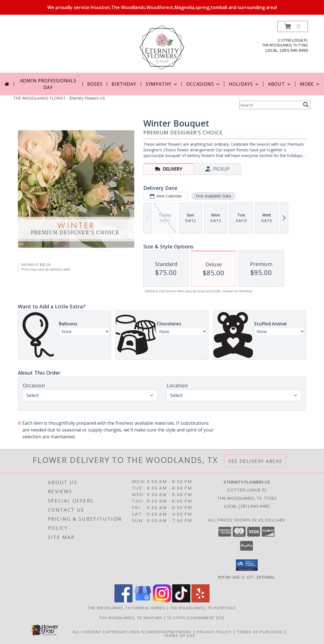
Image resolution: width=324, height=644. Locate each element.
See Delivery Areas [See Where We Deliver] (255, 461)
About (280, 84)
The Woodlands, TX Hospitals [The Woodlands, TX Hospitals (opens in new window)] (203, 607)
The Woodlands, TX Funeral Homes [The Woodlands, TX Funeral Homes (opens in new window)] (127, 607)
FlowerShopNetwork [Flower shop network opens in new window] (166, 632)
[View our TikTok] (181, 601)
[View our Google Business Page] (143, 601)
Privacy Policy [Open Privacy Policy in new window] (214, 632)
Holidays (244, 84)
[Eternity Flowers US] (162, 47)
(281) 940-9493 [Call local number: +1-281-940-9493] (294, 50)
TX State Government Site (196, 617)
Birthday (124, 84)
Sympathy (162, 84)
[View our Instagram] (162, 601)
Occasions (203, 84)
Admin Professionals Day (48, 84)
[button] (293, 26)
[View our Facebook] (123, 601)
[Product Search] (270, 105)
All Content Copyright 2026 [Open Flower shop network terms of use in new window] (106, 632)
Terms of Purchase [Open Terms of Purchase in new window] (260, 632)
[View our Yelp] (201, 601)
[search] (306, 105)
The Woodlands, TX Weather (131, 617)
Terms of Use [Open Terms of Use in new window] (180, 635)
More (310, 84)
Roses (95, 84)
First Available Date (213, 196)
